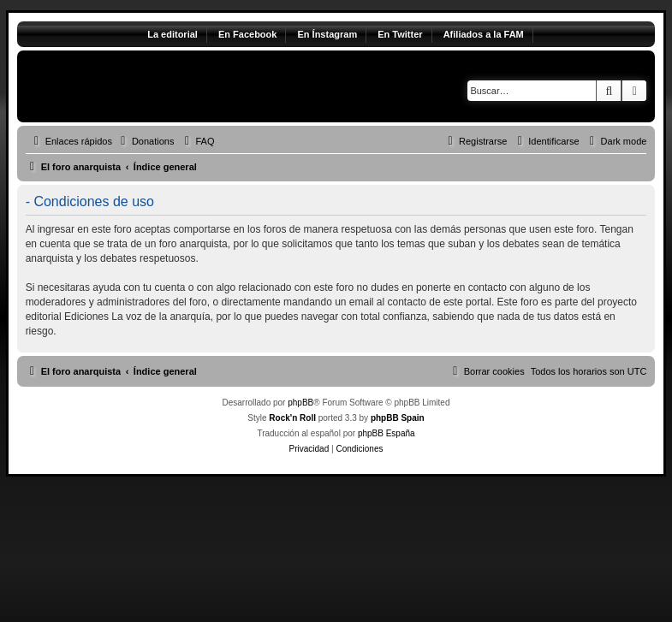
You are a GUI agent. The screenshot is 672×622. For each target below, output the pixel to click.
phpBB (300, 403)
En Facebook (247, 34)
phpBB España (387, 433)
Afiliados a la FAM (484, 34)
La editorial (172, 34)
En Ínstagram (327, 34)
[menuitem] (146, 141)
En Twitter (400, 34)
